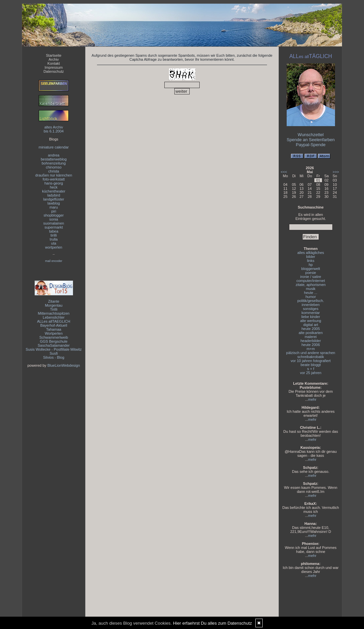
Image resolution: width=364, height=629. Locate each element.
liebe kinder (311, 317)
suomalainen (54, 223)
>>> (336, 172)
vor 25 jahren (311, 373)
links (311, 261)
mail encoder (54, 261)
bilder (311, 257)
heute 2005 (310, 329)
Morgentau (54, 305)
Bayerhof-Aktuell (54, 325)
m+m (311, 349)
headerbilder (310, 341)
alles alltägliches (311, 253)
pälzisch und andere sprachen (311, 353)
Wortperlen (54, 333)
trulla (54, 239)
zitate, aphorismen (311, 285)
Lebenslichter (53, 317)
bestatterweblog (54, 159)
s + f (310, 369)
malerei (311, 337)
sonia (54, 219)
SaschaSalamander (54, 345)
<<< (284, 172)
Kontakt (53, 63)
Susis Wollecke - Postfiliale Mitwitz (54, 349)
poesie (311, 273)
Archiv (54, 59)
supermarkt (53, 227)
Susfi (54, 353)
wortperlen (53, 247)
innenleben (311, 305)
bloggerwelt (311, 269)
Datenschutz (53, 71)
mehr (312, 399)
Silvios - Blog (54, 357)
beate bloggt (311, 365)
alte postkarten (311, 333)
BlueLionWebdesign (64, 365)
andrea (54, 155)
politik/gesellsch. (311, 301)
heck (53, 187)
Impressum (54, 67)
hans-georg (54, 183)
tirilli (54, 235)
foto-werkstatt (54, 179)
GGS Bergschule (54, 341)
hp (311, 265)
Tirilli (54, 309)
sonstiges (311, 309)
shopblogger (54, 215)
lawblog (53, 203)
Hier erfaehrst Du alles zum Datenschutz (212, 623)
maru (53, 207)
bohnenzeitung (54, 163)
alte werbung (311, 321)
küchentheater (54, 191)
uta (53, 243)
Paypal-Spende (311, 145)
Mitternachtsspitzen (54, 313)
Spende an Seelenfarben (311, 140)
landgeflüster (54, 199)
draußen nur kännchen (54, 175)
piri (54, 211)
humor (310, 297)
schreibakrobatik (311, 357)
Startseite (54, 55)
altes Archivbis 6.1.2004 (54, 129)
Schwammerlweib (54, 337)
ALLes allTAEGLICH (53, 321)
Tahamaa (53, 329)
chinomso (53, 167)
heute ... (311, 293)
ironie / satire (311, 277)
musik (311, 289)
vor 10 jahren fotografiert (311, 361)
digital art (311, 325)
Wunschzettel (311, 135)
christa (54, 171)
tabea (54, 231)
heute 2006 (310, 345)
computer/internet (311, 281)
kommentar (310, 313)
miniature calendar (54, 147)
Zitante (54, 301)
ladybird (54, 195)
